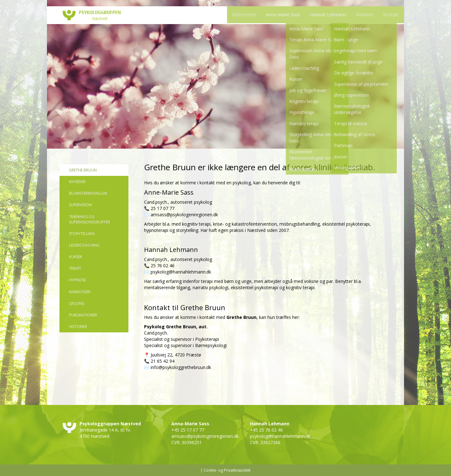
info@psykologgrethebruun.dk (181, 367)
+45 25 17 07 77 (188, 430)
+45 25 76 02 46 (266, 430)
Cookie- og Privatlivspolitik (227, 470)
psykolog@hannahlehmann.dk (181, 272)
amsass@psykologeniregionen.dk (184, 215)
